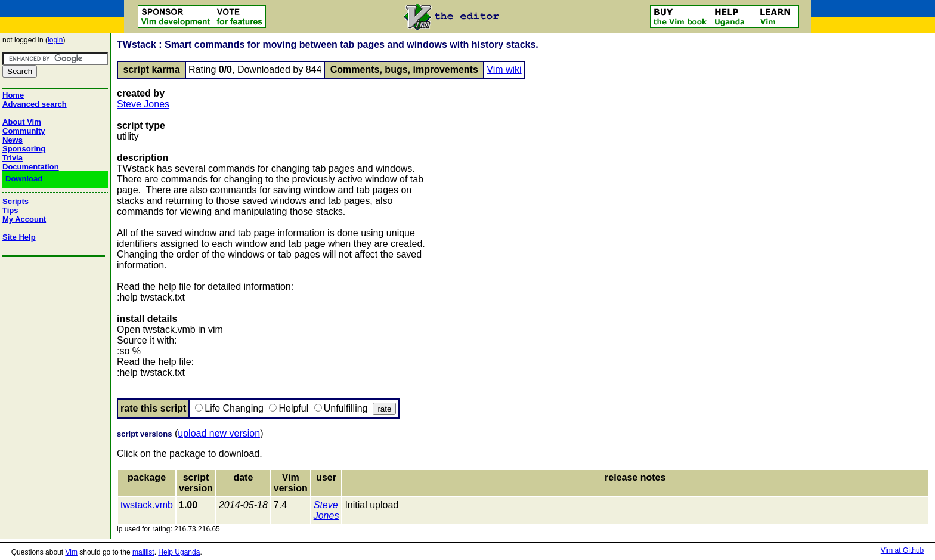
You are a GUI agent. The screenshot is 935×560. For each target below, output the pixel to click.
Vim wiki (504, 69)
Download (24, 179)
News (13, 140)
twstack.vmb (147, 505)
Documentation (31, 167)
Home (13, 95)
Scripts (16, 201)
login (55, 40)
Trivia (13, 158)
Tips (10, 210)
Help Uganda (179, 552)
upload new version (219, 433)
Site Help (19, 237)
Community (24, 131)
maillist (143, 552)
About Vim (22, 122)
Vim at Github (902, 550)
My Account (24, 219)
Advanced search (35, 104)
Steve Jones (143, 104)
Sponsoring (24, 149)
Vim (71, 552)
